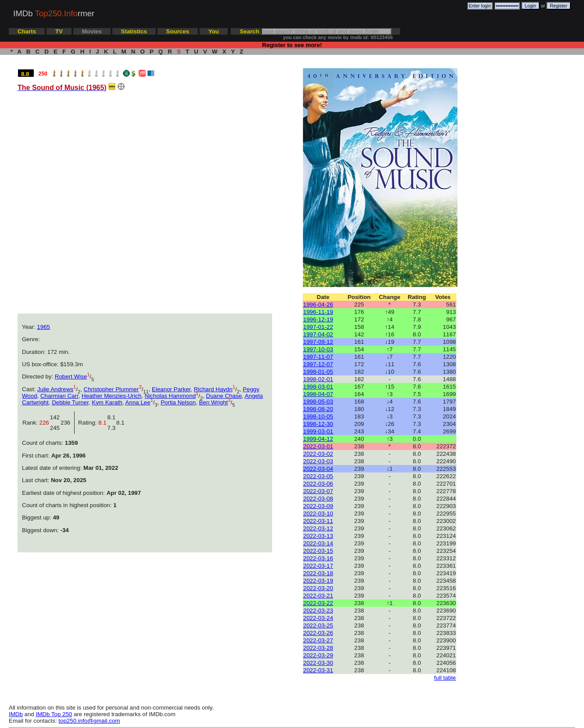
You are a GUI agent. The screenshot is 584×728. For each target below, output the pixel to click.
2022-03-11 (318, 521)
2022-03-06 (318, 484)
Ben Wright (214, 402)
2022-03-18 (318, 573)
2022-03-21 (318, 596)
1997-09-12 (318, 342)
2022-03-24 (318, 618)
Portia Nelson (178, 402)
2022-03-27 (318, 640)
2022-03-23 (318, 611)
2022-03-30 (318, 663)
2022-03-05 (318, 476)
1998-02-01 (318, 379)
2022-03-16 (318, 558)
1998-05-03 (318, 402)
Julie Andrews (55, 389)
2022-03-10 (318, 514)
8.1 (120, 423)
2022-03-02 (318, 454)
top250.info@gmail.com (89, 721)
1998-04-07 (318, 394)
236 (67, 423)
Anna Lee (138, 402)
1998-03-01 (318, 387)
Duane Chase (224, 396)
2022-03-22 (318, 603)
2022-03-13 (318, 536)
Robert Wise (71, 377)
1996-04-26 (318, 305)
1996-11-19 (318, 312)
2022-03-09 (318, 506)
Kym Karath (107, 402)
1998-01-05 (318, 372)
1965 (43, 327)
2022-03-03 (318, 461)
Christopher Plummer (111, 389)
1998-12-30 (318, 424)
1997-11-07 (318, 357)
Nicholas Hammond (170, 396)
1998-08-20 (318, 409)
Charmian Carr (59, 396)
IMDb (16, 714)
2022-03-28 (318, 648)
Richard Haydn (213, 389)
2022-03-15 (318, 551)
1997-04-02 (318, 334)
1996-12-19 (318, 319)
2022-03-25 (318, 625)
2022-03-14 (318, 543)
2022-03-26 (318, 633)
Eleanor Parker (171, 389)
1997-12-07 (318, 364)
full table (445, 678)
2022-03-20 (318, 588)
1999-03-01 (318, 431)
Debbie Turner (70, 402)
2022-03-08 (318, 499)
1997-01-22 (318, 327)
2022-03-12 (318, 528)
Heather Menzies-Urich (111, 396)
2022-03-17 (318, 566)
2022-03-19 (318, 581)
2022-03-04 (318, 469)
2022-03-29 (318, 655)
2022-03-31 (318, 670)
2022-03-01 (318, 446)
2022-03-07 (318, 491)
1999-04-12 (318, 439)
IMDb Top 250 (54, 714)
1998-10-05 (318, 416)
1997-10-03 (318, 349)
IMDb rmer (54, 13)
